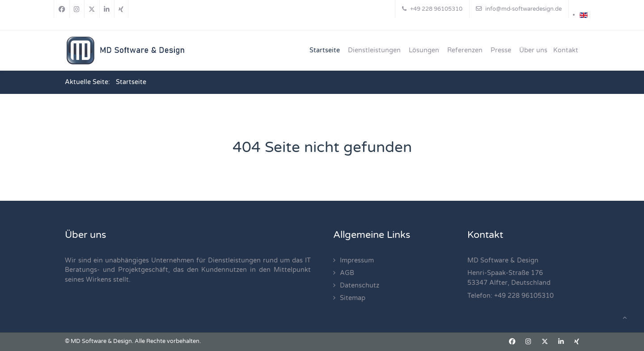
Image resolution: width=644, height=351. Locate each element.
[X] (92, 9)
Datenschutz (360, 285)
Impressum (357, 260)
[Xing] (121, 9)
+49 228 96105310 (524, 296)
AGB (347, 273)
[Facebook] (62, 9)
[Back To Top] (624, 318)
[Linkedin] (107, 9)
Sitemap (353, 298)
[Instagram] (77, 9)
